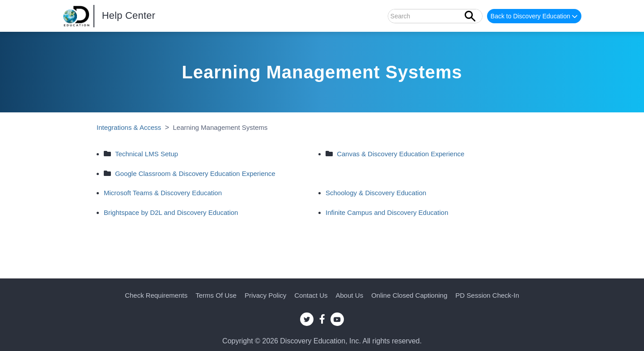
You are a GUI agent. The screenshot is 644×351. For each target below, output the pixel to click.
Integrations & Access (129, 127)
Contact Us (311, 295)
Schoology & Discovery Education (376, 193)
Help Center (129, 15)
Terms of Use (216, 295)
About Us (349, 295)
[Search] (435, 16)
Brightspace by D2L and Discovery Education (171, 212)
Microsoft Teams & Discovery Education (163, 193)
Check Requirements (156, 295)
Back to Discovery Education (535, 17)
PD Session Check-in (487, 295)
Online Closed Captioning (409, 295)
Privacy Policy (265, 295)
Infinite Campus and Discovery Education (387, 212)
